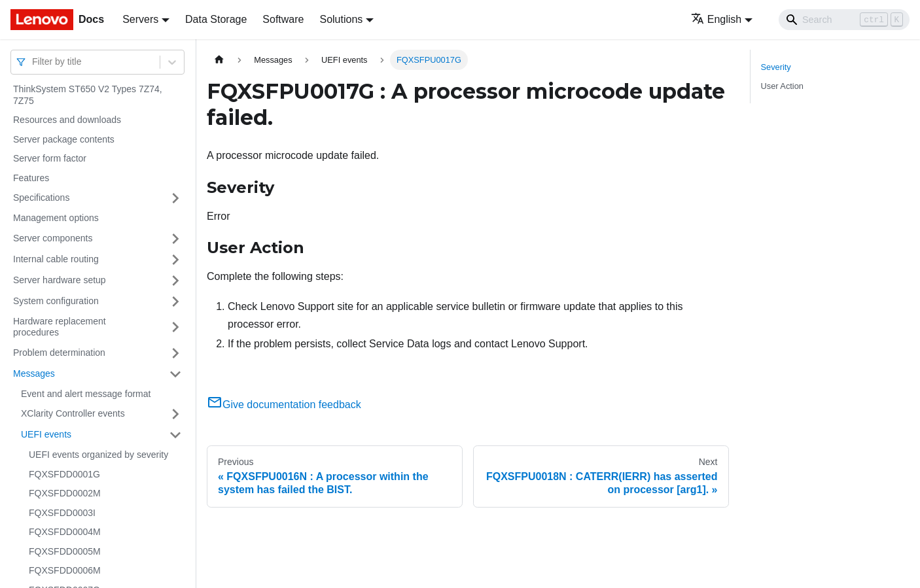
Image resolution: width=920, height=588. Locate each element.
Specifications (41, 198)
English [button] (716, 19)
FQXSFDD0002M (65, 493)
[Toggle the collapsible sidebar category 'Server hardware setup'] (175, 281)
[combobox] (33, 62)
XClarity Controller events (73, 413)
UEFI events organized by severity (98, 455)
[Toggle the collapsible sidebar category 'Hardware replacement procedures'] (175, 327)
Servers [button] (140, 19)
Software (283, 19)
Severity (776, 67)
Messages (34, 373)
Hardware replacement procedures (60, 327)
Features (31, 178)
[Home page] (219, 60)
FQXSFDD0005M (65, 551)
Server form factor (50, 158)
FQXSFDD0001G (64, 474)
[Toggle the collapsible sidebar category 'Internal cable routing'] (175, 260)
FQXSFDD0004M (65, 532)
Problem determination (59, 353)
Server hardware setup (60, 280)
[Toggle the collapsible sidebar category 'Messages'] (175, 374)
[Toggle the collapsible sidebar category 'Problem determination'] (175, 353)
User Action (782, 86)
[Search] (844, 20)
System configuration (56, 301)
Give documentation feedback (284, 405)
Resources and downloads (67, 120)
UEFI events (46, 434)
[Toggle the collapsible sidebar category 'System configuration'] (175, 302)
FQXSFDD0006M (65, 570)
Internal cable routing (56, 259)
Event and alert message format (86, 394)
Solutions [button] (341, 19)
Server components (53, 238)
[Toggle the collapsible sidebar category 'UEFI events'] (175, 435)
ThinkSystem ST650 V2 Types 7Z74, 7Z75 (88, 95)
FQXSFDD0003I (62, 513)
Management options (56, 218)
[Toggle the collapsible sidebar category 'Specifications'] (175, 198)
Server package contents (64, 139)
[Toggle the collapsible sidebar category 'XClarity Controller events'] (175, 414)
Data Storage (216, 19)
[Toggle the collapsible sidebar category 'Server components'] (175, 239)
